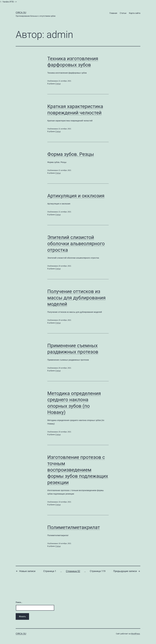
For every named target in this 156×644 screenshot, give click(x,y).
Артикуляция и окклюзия (76, 196)
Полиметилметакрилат (74, 527)
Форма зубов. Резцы (71, 154)
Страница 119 (98, 571)
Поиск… (19, 602)
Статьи (123, 13)
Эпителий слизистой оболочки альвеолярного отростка (76, 244)
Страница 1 (50, 571)
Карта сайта (135, 13)
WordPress (135, 634)
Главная (113, 13)
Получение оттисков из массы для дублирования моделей (76, 298)
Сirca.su (21, 13)
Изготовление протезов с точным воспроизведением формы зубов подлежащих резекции (78, 470)
